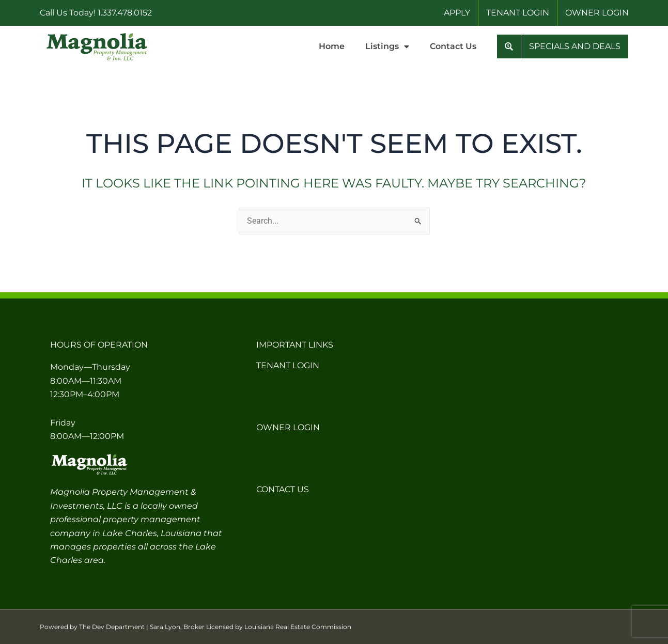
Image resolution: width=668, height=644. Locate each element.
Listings (387, 46)
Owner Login (288, 427)
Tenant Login (288, 365)
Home (332, 46)
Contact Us (453, 46)
